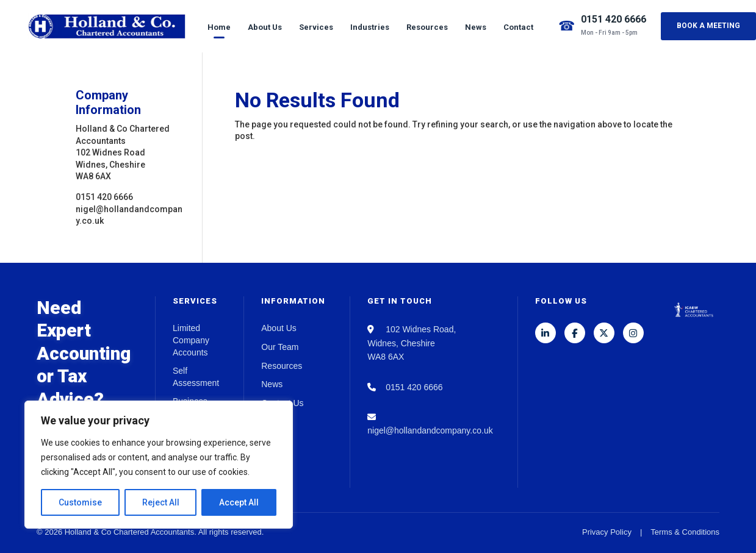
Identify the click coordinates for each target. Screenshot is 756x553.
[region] (159, 465)
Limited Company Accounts (191, 340)
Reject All (161, 502)
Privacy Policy (607, 532)
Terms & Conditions (685, 532)
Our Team (280, 347)
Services (316, 27)
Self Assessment (196, 377)
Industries (370, 27)
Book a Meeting (708, 26)
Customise (80, 502)
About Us (265, 27)
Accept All (239, 502)
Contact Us (282, 403)
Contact (518, 27)
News (476, 27)
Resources (427, 27)
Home (219, 27)
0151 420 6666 (614, 19)
